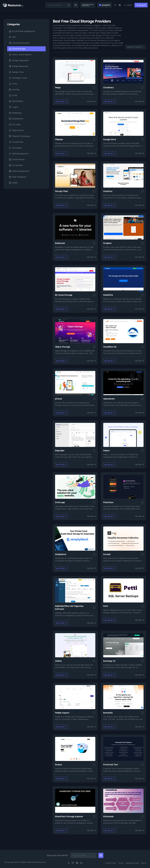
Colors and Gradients (20, 55)
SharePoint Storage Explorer (69, 816)
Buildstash (60, 243)
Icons (13, 95)
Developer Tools (18, 78)
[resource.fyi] (15, 5)
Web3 (13, 183)
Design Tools (16, 72)
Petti (106, 606)
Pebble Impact (62, 713)
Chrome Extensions (19, 43)
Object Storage (62, 347)
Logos (13, 107)
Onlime (58, 661)
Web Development (19, 171)
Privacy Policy (111, 863)
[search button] (67, 5)
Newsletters (16, 119)
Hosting (14, 90)
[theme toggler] (74, 5)
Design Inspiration (19, 60)
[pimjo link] (81, 863)
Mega (58, 87)
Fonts (13, 84)
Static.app (60, 502)
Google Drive (110, 139)
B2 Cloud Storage (64, 295)
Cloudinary (108, 87)
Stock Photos (17, 160)
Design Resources (19, 66)
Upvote (62, 101)
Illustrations (16, 101)
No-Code (15, 125)
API (12, 37)
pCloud (58, 399)
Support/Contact (132, 863)
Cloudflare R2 (110, 347)
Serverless (15, 148)
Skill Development (19, 154)
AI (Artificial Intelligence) (22, 31)
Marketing (15, 113)
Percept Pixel (61, 191)
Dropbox (107, 243)
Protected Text (111, 765)
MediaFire (108, 295)
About (143, 863)
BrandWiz (108, 713)
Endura (58, 765)
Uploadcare (109, 399)
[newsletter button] (101, 855)
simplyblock (61, 554)
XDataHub (108, 816)
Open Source (16, 130)
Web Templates (18, 177)
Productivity (16, 142)
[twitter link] (113, 5)
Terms (121, 863)
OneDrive (108, 191)
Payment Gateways (19, 136)
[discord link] (118, 5)
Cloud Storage (17, 49)
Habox (106, 450)
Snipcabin (60, 450)
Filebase (59, 139)
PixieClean (108, 502)
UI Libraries (16, 165)
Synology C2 (109, 661)
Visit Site (91, 101)
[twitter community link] (73, 863)
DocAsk (107, 554)
